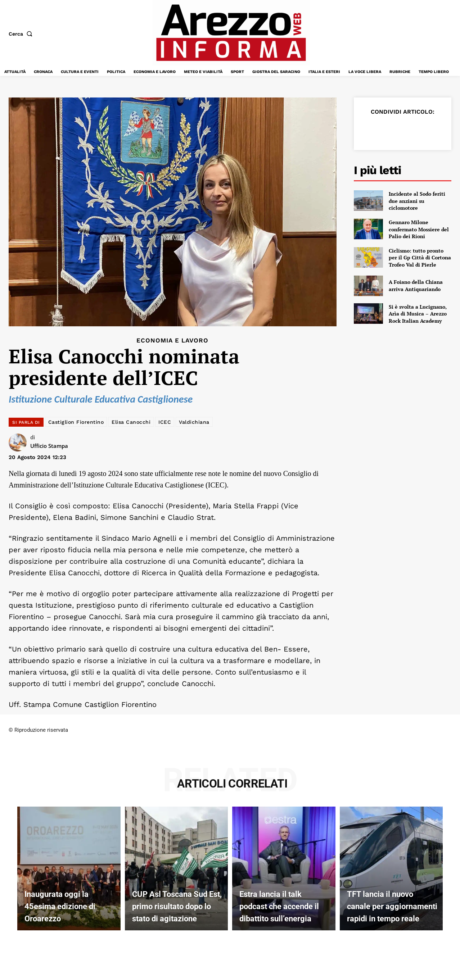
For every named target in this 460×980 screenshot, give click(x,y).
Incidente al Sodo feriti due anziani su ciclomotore (417, 201)
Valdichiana (194, 422)
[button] (22, 34)
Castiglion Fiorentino (76, 422)
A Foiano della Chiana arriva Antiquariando (416, 285)
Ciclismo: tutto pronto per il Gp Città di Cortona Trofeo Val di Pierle (420, 258)
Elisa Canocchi (131, 422)
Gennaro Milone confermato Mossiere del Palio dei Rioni (419, 229)
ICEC (165, 422)
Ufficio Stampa (49, 446)
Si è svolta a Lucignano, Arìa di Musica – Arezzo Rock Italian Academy (418, 314)
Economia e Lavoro (172, 341)
